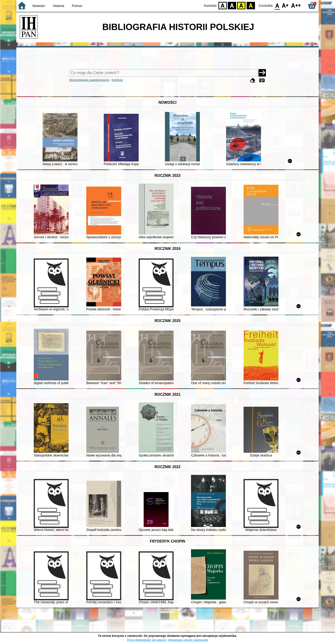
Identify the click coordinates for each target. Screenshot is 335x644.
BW (232, 5)
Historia (59, 6)
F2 (296, 5)
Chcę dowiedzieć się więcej (146, 640)
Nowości (39, 6)
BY (251, 5)
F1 (285, 5)
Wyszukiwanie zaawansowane (89, 80)
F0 (277, 5)
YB (241, 5)
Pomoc (77, 6)
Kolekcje (117, 80)
